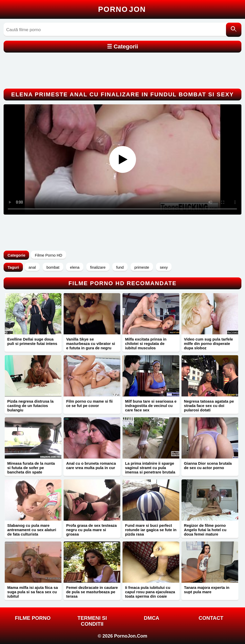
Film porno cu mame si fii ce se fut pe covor (89, 403)
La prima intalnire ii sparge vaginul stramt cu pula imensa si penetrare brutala (150, 468)
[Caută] (234, 30)
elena (75, 267)
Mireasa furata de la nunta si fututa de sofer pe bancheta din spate (31, 468)
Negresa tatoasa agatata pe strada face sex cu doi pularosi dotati (209, 406)
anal (32, 267)
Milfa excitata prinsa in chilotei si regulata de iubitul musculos (146, 344)
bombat (53, 267)
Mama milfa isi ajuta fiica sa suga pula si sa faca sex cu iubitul (33, 592)
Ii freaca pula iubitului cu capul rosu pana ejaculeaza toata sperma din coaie (150, 592)
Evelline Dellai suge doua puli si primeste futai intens (32, 341)
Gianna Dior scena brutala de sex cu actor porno (208, 465)
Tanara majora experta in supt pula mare (207, 590)
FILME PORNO (33, 618)
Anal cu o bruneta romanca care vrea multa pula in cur (91, 465)
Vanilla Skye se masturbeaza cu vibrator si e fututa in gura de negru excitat (90, 346)
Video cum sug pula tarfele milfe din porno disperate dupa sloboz (209, 344)
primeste (142, 267)
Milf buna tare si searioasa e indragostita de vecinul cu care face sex (151, 406)
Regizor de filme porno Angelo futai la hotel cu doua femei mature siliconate (205, 532)
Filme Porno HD (48, 255)
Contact (211, 618)
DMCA (152, 618)
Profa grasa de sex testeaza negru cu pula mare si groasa (91, 530)
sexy (164, 267)
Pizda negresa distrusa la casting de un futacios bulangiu (30, 406)
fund (120, 267)
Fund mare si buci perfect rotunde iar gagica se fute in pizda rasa (151, 530)
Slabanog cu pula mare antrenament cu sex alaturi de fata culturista (32, 530)
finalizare (98, 267)
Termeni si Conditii (92, 621)
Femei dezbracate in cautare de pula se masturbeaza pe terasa (92, 592)
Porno (122, 9)
